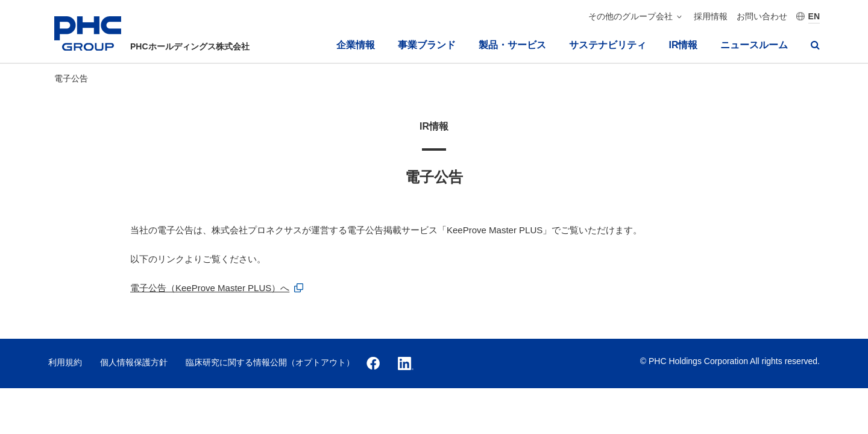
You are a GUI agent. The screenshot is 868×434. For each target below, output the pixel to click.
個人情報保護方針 (134, 362)
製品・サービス (512, 45)
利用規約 (65, 362)
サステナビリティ (608, 45)
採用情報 (711, 16)
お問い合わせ (762, 16)
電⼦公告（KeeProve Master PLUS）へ (210, 288)
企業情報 (356, 45)
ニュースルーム (754, 45)
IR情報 (683, 45)
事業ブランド (427, 45)
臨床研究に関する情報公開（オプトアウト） (270, 362)
